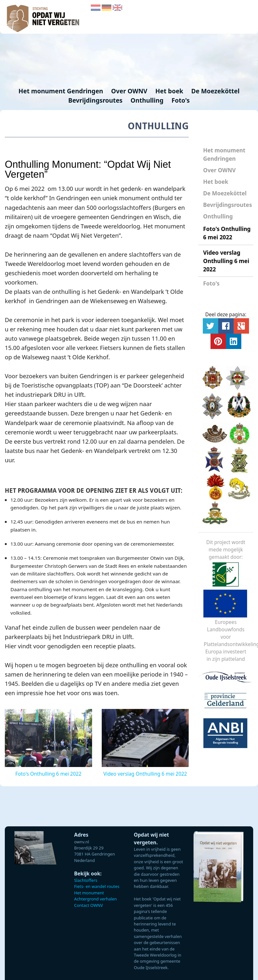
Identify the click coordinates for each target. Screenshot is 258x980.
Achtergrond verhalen (95, 899)
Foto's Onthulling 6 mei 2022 (227, 233)
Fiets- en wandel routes (97, 886)
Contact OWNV (89, 905)
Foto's (181, 100)
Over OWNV (219, 170)
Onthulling (148, 100)
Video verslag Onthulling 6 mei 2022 (226, 261)
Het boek (216, 182)
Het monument (89, 893)
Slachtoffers (86, 880)
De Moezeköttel (215, 91)
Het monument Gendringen (62, 91)
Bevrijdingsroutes (96, 100)
